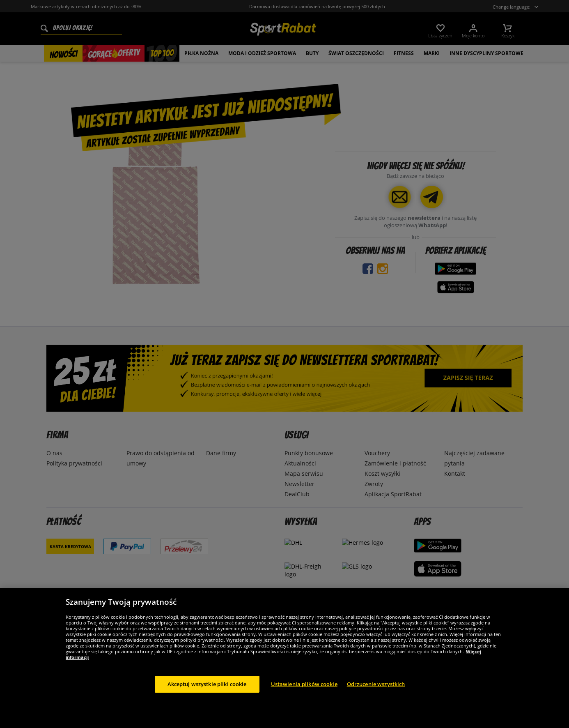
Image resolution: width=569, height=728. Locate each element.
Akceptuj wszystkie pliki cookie (207, 698)
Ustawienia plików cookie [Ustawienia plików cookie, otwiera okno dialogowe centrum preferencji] (304, 698)
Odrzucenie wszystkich (376, 698)
